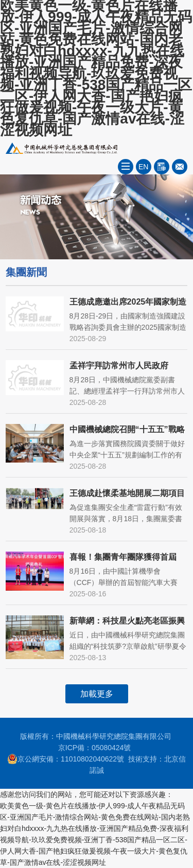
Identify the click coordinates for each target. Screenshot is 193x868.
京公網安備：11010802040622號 (66, 759)
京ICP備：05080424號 (95, 748)
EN (143, 167)
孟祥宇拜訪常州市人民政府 (119, 366)
